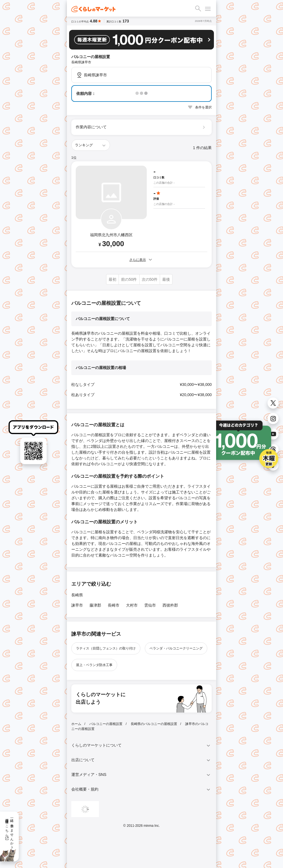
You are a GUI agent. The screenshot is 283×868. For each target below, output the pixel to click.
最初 (112, 279)
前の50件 (129, 279)
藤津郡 (95, 605)
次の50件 (150, 279)
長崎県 (77, 595)
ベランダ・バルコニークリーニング (176, 648)
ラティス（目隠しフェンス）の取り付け (106, 648)
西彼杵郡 (170, 605)
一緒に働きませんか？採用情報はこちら (9, 832)
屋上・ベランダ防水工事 (94, 665)
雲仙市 (150, 605)
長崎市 (114, 605)
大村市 (132, 605)
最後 (166, 279)
